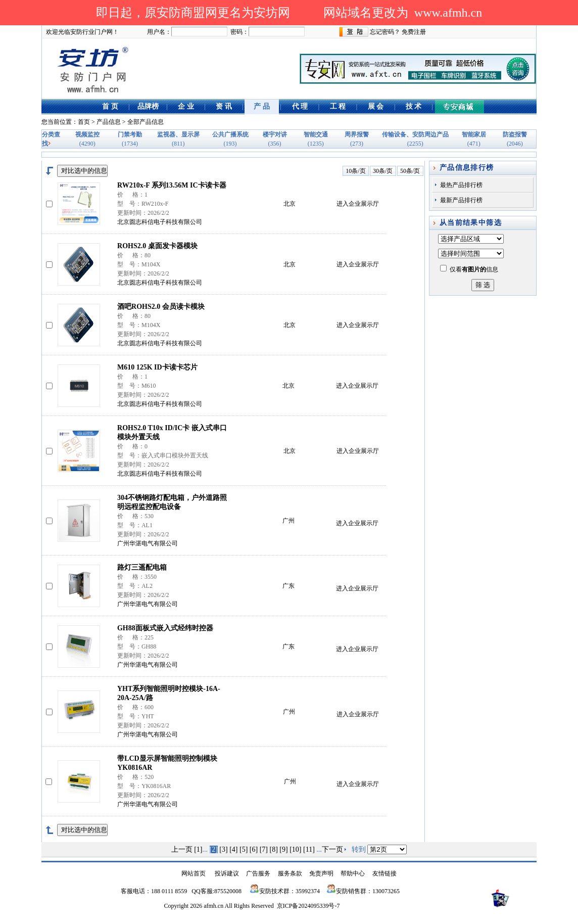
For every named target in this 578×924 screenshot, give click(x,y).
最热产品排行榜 (461, 185)
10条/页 (355, 171)
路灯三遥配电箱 (142, 567)
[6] (254, 849)
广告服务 (258, 873)
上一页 (182, 849)
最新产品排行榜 (461, 200)
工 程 (338, 106)
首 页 (110, 106)
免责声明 (321, 873)
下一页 (332, 849)
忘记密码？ (385, 32)
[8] (274, 849)
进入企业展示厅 (358, 204)
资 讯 (224, 106)
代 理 (300, 106)
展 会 (376, 106)
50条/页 (410, 171)
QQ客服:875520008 (216, 891)
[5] (244, 849)
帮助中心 (353, 873)
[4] (233, 849)
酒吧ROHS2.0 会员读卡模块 (161, 307)
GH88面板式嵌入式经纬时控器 (165, 628)
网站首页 (194, 873)
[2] (214, 849)
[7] (264, 849)
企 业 (186, 106)
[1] (198, 849)
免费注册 (414, 32)
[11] (309, 849)
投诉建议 (227, 873)
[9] (283, 849)
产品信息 (109, 122)
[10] (295, 849)
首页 (84, 122)
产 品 (262, 106)
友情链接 (384, 873)
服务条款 (290, 873)
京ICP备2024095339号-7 (308, 906)
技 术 (414, 106)
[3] (223, 849)
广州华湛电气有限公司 (148, 543)
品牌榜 (148, 106)
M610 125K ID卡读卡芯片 (157, 367)
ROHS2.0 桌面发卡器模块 (157, 246)
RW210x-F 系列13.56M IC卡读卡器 (172, 185)
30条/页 (383, 171)
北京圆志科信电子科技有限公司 (160, 222)
